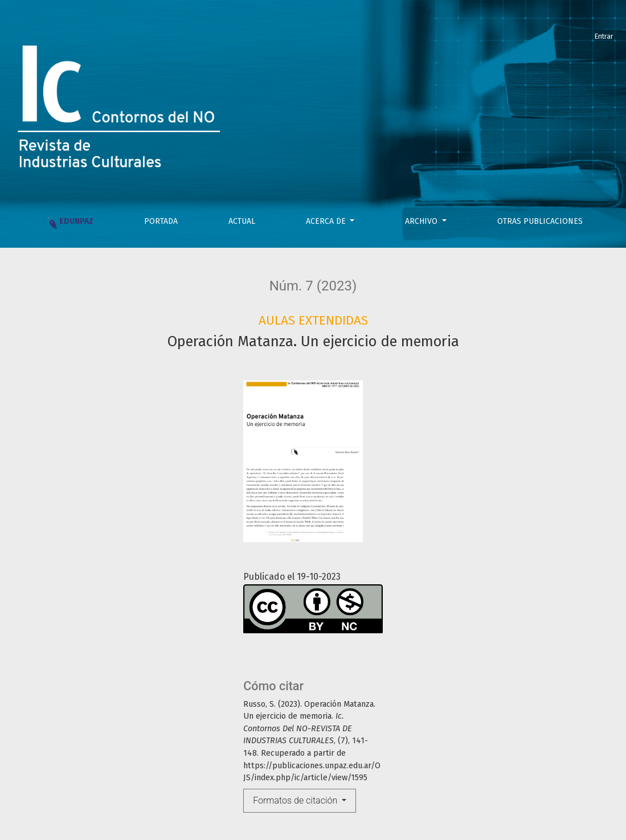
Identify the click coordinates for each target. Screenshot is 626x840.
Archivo (422, 221)
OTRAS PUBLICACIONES (540, 221)
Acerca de (327, 221)
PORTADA (161, 221)
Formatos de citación (296, 800)
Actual (242, 221)
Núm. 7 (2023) (313, 286)
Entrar (604, 36)
